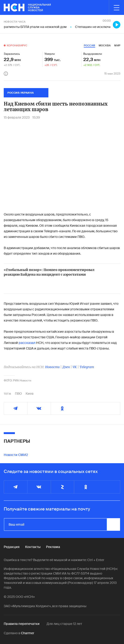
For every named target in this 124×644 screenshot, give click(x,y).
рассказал (27, 343)
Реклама (53, 547)
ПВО (18, 394)
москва (105, 45)
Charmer (28, 633)
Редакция (12, 547)
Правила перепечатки (22, 624)
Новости (52, 367)
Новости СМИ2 (16, 455)
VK (75, 367)
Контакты (33, 547)
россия (89, 45)
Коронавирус (17, 45)
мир (117, 45)
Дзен (66, 367)
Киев (30, 394)
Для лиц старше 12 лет (64, 624)
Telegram (87, 367)
